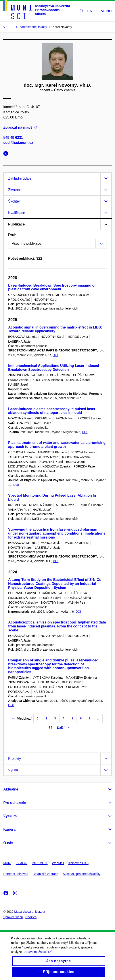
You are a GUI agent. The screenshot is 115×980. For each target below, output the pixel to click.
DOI (55, 355)
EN (90, 11)
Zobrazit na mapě (20, 127)
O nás (8, 843)
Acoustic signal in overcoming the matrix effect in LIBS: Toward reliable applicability (55, 329)
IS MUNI (22, 863)
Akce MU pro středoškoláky (82, 874)
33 (50, 727)
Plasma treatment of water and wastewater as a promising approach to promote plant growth (57, 445)
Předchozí (22, 719)
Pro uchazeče (15, 803)
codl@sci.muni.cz (18, 143)
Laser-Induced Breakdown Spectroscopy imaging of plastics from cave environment (52, 287)
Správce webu (13, 917)
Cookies (31, 917)
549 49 (13, 138)
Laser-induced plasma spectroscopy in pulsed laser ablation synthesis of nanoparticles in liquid (52, 411)
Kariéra (9, 829)
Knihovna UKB (78, 863)
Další (63, 728)
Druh (12, 235)
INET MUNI (40, 863)
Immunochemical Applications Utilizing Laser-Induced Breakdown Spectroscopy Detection (54, 368)
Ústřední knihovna (16, 874)
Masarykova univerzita (30, 912)
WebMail (58, 863)
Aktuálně (11, 789)
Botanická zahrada (46, 874)
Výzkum (10, 816)
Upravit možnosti (37, 956)
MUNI (7, 863)
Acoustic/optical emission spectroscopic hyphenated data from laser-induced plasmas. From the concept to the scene (57, 626)
